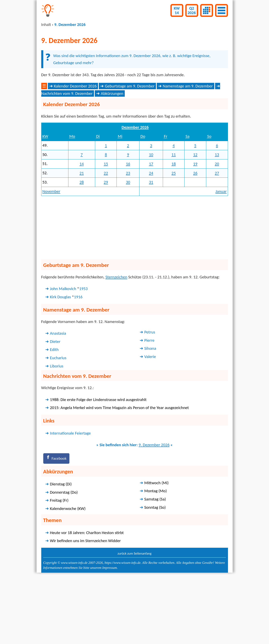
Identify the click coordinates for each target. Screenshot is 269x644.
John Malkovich (63, 353)
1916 (78, 361)
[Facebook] (57, 523)
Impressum (109, 633)
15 (106, 228)
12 (195, 219)
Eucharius (58, 422)
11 (174, 219)
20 (217, 228)
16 (128, 228)
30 (128, 247)
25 (174, 237)
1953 (83, 353)
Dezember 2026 (135, 192)
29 (106, 247)
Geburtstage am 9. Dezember (130, 150)
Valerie (150, 421)
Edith (54, 414)
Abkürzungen (112, 158)
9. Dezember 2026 (154, 509)
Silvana (150, 413)
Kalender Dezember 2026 (75, 150)
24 (151, 237)
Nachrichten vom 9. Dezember (67, 158)
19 (195, 228)
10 (151, 219)
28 (82, 247)
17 (151, 228)
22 (106, 237)
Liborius (57, 430)
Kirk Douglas (60, 361)
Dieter (55, 406)
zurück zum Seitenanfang (134, 619)
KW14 (177, 10)
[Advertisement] (135, 113)
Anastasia (58, 398)
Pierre (149, 405)
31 (151, 247)
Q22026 (192, 10)
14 (82, 228)
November (51, 256)
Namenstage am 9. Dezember (188, 150)
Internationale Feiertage (70, 497)
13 (217, 219)
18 (174, 228)
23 (128, 237)
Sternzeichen (116, 341)
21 (82, 237)
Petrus (150, 397)
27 (217, 237)
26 (195, 237)
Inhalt (46, 25)
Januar (221, 256)
